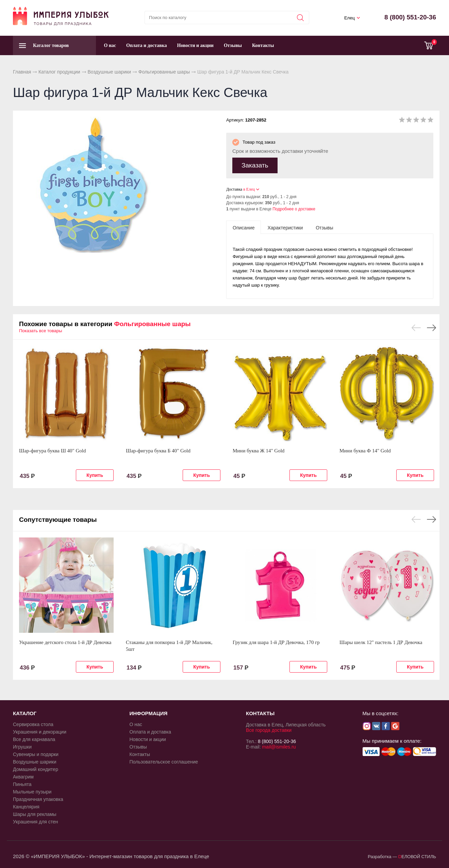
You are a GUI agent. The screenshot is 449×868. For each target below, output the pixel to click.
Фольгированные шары (164, 72)
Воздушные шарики (109, 72)
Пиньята (22, 784)
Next (431, 327)
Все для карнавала (34, 739)
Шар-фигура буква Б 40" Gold (158, 450)
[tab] (244, 227)
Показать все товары (41, 330)
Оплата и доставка (146, 45)
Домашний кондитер (36, 769)
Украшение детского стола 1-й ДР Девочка (65, 642)
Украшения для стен (36, 821)
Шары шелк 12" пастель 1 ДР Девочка (381, 642)
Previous (416, 327)
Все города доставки (269, 730)
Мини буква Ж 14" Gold (259, 450)
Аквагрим (23, 776)
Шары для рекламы (35, 814)
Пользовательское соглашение (164, 761)
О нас (110, 45)
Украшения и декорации (40, 732)
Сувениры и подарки (36, 754)
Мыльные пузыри (32, 791)
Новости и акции (195, 45)
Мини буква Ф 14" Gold (365, 450)
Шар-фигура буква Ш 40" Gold (53, 450)
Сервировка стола (33, 724)
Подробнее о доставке (294, 209)
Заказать (255, 165)
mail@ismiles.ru (279, 746)
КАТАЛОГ (25, 713)
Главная (22, 72)
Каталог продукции (59, 72)
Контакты (263, 45)
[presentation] (244, 227)
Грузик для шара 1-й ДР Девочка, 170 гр (276, 642)
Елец (350, 18)
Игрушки (22, 746)
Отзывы (233, 45)
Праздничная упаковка (38, 799)
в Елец (249, 189)
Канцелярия (26, 806)
